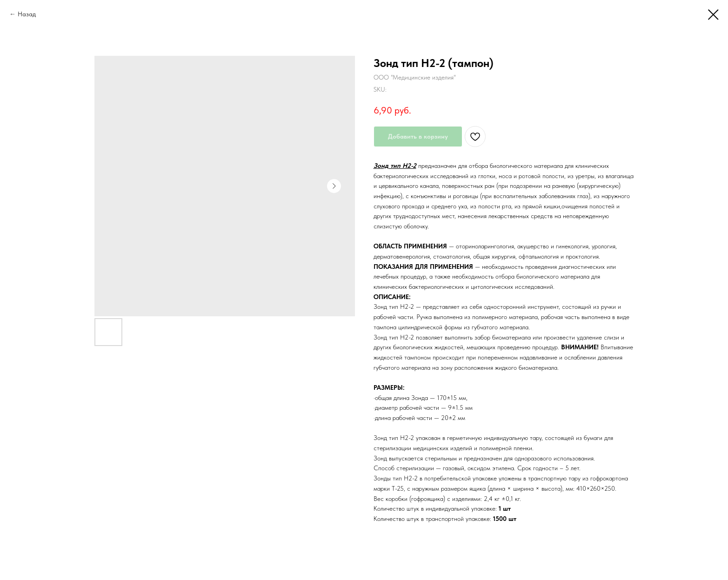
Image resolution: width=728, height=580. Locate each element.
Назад (27, 14)
